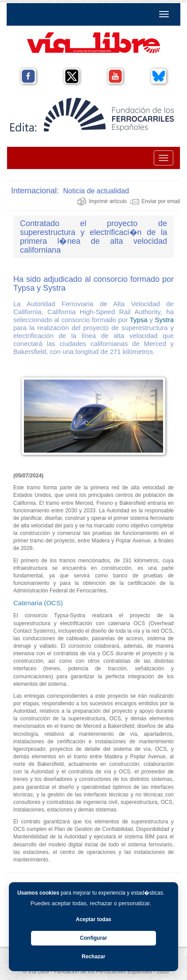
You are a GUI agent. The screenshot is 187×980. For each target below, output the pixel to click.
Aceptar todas (93, 919)
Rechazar (93, 957)
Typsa (139, 320)
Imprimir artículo (102, 201)
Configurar (93, 938)
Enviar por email (155, 201)
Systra (164, 320)
